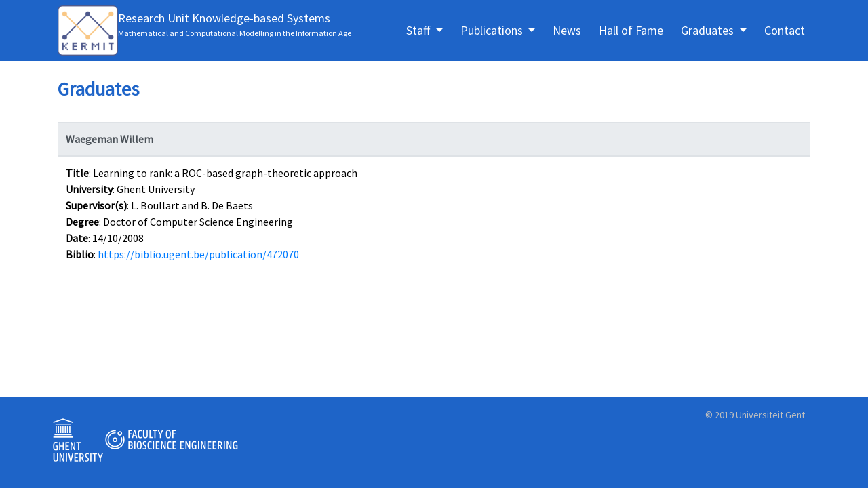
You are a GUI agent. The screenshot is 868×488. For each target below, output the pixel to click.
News (567, 30)
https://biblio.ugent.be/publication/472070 (198, 254)
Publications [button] (493, 30)
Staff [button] (419, 30)
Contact (785, 30)
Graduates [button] (709, 30)
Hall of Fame (631, 30)
